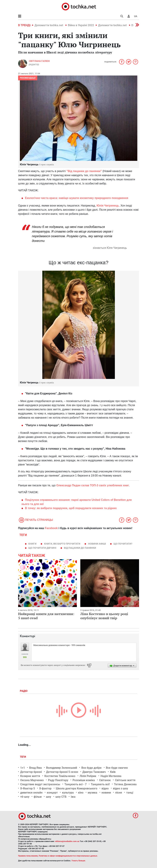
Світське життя (125, 780)
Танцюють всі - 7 (75, 784)
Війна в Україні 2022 (81, 25)
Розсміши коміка (84, 780)
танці (130, 793)
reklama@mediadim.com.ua (67, 841)
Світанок (105, 780)
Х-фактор (45, 788)
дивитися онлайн (31, 793)
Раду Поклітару (58, 780)
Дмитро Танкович (94, 772)
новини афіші (97, 544)
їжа (73, 797)
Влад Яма (35, 768)
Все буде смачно (117, 768)
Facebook (51, 528)
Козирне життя (30, 776)
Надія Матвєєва (111, 776)
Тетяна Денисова (125, 784)
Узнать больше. (79, 861)
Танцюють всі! (100, 784)
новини (106, 793)
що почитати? (123, 544)
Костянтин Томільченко (60, 776)
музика (92, 793)
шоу (49, 797)
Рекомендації (28, 78)
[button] (129, 16)
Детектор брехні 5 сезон (62, 772)
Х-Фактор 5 (28, 788)
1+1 (23, 768)
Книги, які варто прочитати (62, 544)
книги (32, 544)
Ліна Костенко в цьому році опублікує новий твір (104, 616)
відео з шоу (120, 788)
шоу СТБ (61, 797)
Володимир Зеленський (62, 768)
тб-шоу (25, 797)
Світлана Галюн (39, 61)
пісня (119, 793)
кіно (81, 793)
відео (105, 788)
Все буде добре (91, 768)
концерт (52, 793)
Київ (113, 772)
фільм (38, 797)
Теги (23, 757)
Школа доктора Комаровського (77, 788)
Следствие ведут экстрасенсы (40, 784)
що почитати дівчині (42, 548)
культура (68, 793)
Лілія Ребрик (88, 776)
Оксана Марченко (32, 780)
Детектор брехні (31, 772)
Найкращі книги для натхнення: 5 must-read (46, 616)
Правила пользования (28, 856)
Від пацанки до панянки (80, 548)
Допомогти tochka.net (49, 25)
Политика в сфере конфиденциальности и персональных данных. (68, 856)
